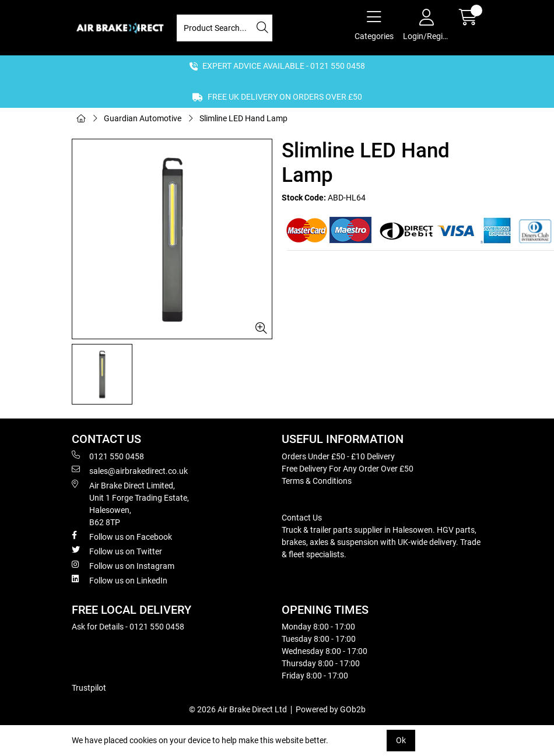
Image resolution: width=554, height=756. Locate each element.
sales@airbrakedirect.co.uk (130, 470)
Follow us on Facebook (122, 536)
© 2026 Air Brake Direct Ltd (238, 709)
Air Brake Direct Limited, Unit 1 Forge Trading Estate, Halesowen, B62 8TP (130, 503)
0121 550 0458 (108, 456)
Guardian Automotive (143, 118)
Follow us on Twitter (117, 551)
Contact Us (302, 518)
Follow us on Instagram (123, 565)
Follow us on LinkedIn (120, 580)
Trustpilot (89, 688)
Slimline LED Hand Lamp (243, 118)
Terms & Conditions (317, 481)
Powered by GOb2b (331, 709)
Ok (401, 740)
